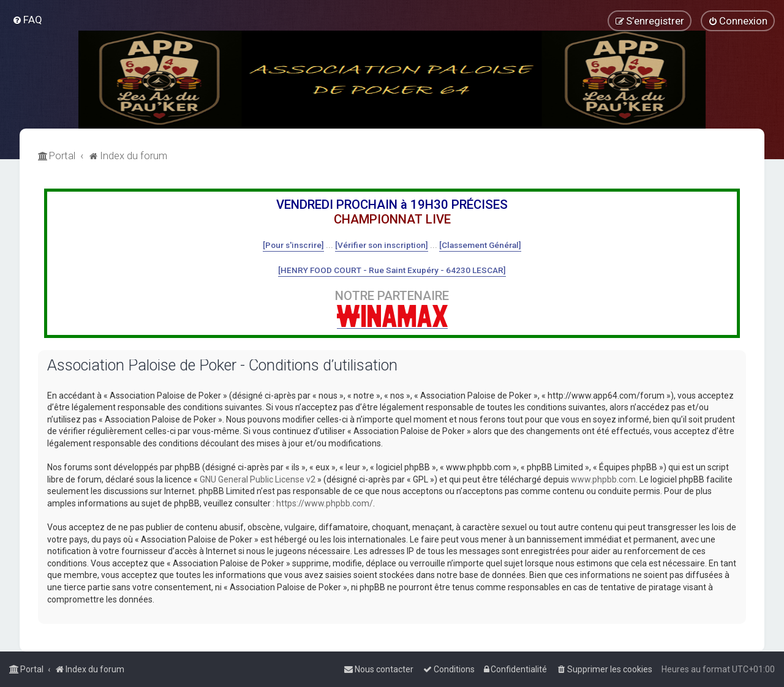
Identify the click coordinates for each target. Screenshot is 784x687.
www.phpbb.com (603, 479)
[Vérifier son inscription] (382, 245)
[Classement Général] (480, 245)
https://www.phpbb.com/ (325, 503)
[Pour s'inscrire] (293, 245)
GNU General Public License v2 (258, 479)
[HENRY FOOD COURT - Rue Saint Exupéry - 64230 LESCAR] (392, 270)
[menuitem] (27, 20)
